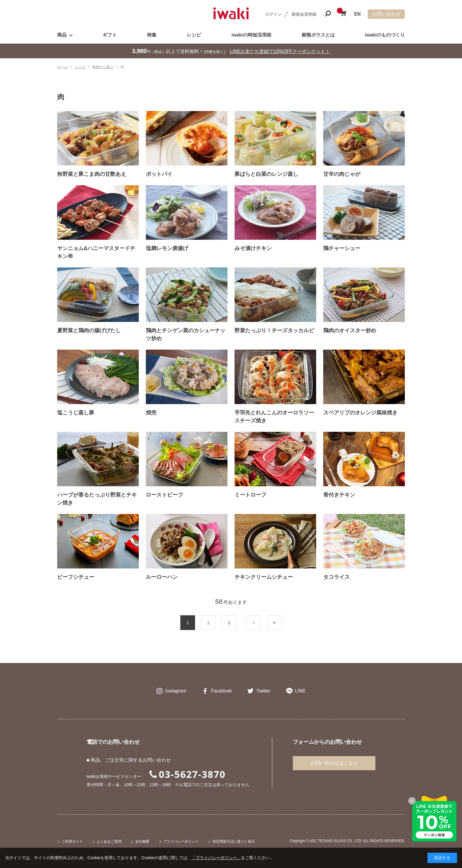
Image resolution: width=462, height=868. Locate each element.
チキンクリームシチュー (264, 577)
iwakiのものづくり (385, 35)
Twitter (263, 691)
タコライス (336, 577)
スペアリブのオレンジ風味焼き (360, 413)
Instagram (176, 691)
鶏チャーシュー (342, 248)
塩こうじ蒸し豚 (76, 413)
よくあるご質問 (109, 841)
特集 (152, 35)
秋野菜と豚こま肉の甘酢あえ (92, 174)
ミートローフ (250, 495)
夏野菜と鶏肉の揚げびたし (89, 330)
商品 (62, 35)
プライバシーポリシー (181, 841)
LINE (300, 691)
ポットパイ (159, 174)
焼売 (151, 413)
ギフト (110, 35)
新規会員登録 (304, 14)
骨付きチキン (339, 495)
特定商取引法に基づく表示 (234, 841)
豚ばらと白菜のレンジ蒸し (266, 174)
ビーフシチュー (76, 577)
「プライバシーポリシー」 (216, 858)
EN (357, 14)
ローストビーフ (164, 495)
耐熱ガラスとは (318, 35)
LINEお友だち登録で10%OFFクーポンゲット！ (280, 51)
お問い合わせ (386, 14)
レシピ (194, 35)
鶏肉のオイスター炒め (350, 330)
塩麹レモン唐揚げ (167, 248)
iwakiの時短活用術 (251, 35)
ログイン (273, 14)
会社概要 (142, 841)
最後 (282, 623)
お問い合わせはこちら (334, 763)
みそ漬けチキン (253, 248)
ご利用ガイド (72, 841)
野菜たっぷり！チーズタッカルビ (274, 330)
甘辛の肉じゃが (342, 174)
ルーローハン (162, 577)
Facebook (221, 691)
